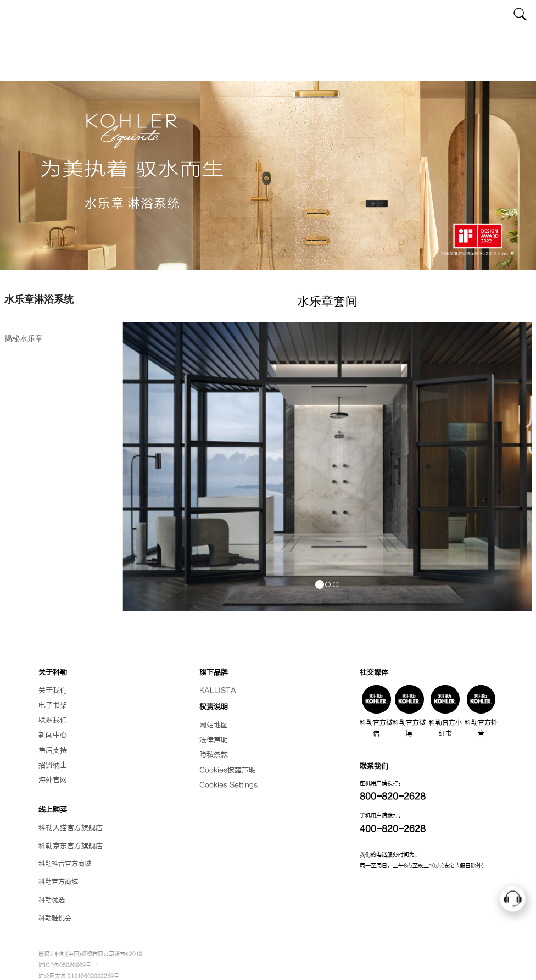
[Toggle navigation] (15, 14)
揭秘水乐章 (24, 338)
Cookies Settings (228, 785)
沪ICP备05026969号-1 (68, 965)
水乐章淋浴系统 (39, 299)
